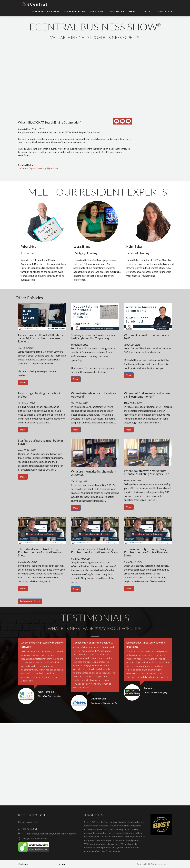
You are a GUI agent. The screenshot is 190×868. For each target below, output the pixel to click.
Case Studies (116, 11)
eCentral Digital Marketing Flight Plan (39, 168)
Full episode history (30, 601)
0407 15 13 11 (165, 11)
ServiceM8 (97, 11)
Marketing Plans (74, 11)
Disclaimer (23, 864)
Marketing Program (46, 11)
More (23, 382)
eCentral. (161, 864)
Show (132, 11)
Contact (147, 11)
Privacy (61, 864)
